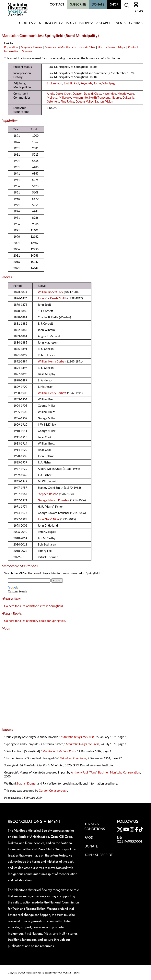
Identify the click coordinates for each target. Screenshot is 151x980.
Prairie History (78, 23)
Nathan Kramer (27, 783)
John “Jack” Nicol (49, 519)
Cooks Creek (64, 94)
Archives (136, 23)
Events (120, 23)
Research (104, 23)
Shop (114, 4)
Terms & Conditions (95, 826)
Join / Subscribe (99, 855)
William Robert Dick (51, 292)
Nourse (116, 98)
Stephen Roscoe (48, 494)
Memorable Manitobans (60, 47)
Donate (98, 4)
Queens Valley (84, 101)
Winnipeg (109, 83)
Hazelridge (109, 94)
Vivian (109, 101)
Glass (98, 94)
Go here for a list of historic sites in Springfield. (34, 606)
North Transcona (100, 98)
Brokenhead (54, 83)
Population (11, 47)
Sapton (99, 101)
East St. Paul (71, 83)
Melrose (52, 98)
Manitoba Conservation (125, 772)
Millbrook (65, 98)
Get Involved (49, 23)
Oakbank (128, 98)
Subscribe (78, 4)
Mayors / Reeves (31, 47)
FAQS (89, 837)
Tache (97, 83)
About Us (26, 23)
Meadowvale (126, 94)
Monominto (80, 98)
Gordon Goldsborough (53, 791)
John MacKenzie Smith (52, 298)
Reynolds (86, 83)
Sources (27, 51)
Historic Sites (87, 47)
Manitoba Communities (22, 36)
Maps (122, 47)
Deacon (78, 94)
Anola (50, 94)
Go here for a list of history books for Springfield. (35, 621)
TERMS (76, 973)
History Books (107, 47)
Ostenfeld (53, 101)
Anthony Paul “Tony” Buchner (90, 772)
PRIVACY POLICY (62, 973)
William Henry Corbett (52, 361)
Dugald (88, 94)
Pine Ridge (67, 101)
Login (138, 11)
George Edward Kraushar (54, 500)
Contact (57, 4)
